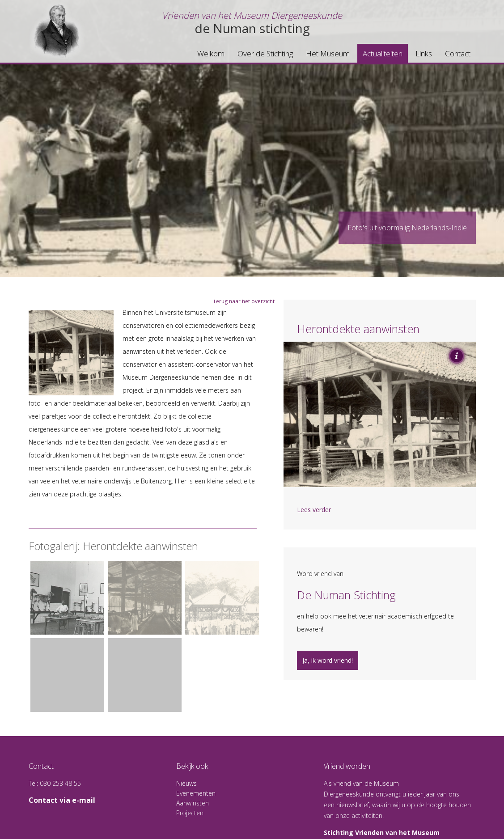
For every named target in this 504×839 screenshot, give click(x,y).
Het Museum (328, 53)
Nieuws (186, 783)
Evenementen (196, 793)
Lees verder (314, 510)
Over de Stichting (265, 53)
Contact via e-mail (62, 800)
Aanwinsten (193, 803)
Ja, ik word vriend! (328, 660)
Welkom (211, 53)
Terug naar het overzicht (244, 301)
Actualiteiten (383, 53)
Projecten (190, 813)
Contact (458, 53)
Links (424, 53)
